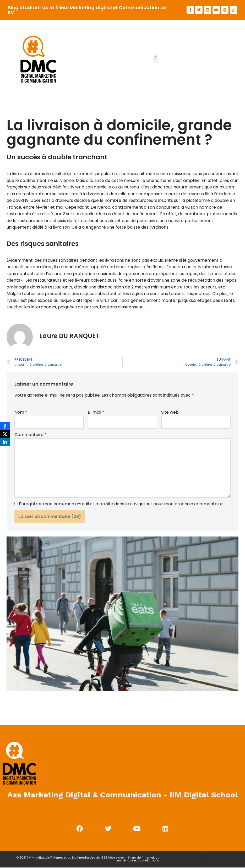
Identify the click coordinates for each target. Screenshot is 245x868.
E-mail (96, 413)
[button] (156, 58)
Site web (170, 413)
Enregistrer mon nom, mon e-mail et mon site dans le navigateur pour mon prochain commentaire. (121, 504)
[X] (5, 434)
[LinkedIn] (5, 442)
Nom (21, 413)
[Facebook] (5, 426)
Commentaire (31, 435)
